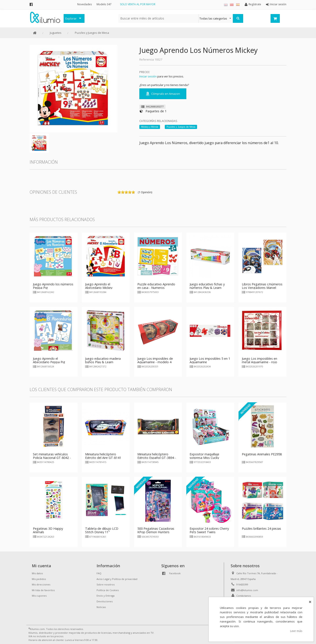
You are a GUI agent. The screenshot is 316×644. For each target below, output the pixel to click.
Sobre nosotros (106, 584)
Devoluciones (105, 601)
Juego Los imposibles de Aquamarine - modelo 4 (155, 360)
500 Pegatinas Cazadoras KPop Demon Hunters (156, 530)
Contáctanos (244, 596)
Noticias (101, 607)
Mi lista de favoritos (43, 590)
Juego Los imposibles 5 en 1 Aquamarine (210, 360)
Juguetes (56, 33)
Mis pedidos (39, 579)
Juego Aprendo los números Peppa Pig (53, 286)
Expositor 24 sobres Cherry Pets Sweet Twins (209, 530)
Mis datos (37, 573)
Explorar (71, 18)
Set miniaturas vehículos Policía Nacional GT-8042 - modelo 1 (52, 458)
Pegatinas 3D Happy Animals (48, 530)
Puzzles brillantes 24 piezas (261, 529)
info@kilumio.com (247, 590)
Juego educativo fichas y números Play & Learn (207, 286)
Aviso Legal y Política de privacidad (117, 579)
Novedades (84, 4)
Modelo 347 (104, 4)
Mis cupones (39, 596)
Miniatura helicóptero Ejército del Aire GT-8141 (103, 456)
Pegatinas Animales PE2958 (262, 454)
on (119, 192)
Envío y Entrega (106, 596)
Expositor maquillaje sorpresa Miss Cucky (204, 456)
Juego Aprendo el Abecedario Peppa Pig (49, 360)
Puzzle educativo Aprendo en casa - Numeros (156, 286)
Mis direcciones (41, 584)
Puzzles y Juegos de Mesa (92, 33)
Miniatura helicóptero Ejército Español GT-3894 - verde (157, 458)
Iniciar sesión (148, 76)
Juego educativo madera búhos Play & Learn (103, 360)
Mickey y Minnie (150, 127)
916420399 (242, 584)
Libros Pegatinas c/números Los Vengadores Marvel (262, 286)
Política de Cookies (108, 590)
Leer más (296, 631)
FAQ (99, 573)
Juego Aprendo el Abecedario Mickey (99, 286)
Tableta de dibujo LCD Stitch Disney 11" (102, 530)
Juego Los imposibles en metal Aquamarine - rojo (259, 360)
